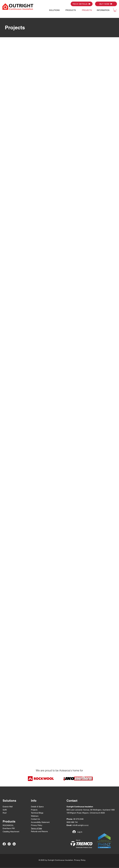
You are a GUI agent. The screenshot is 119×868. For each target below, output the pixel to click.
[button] (54, 10)
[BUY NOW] (106, 4)
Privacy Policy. (80, 860)
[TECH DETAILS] (82, 4)
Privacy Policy (37, 825)
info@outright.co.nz (81, 825)
